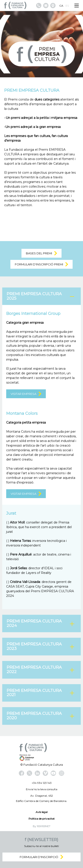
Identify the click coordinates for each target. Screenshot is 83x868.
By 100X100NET (42, 826)
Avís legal (42, 812)
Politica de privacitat (42, 819)
